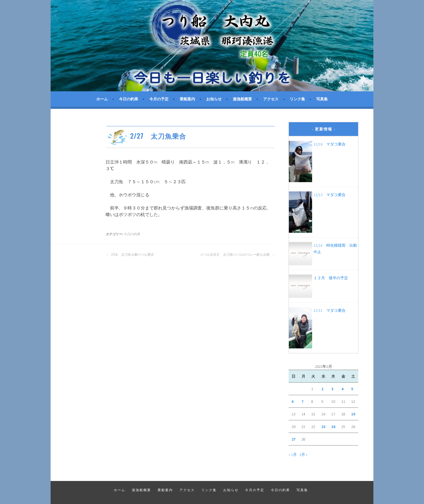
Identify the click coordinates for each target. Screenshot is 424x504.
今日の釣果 (129, 99)
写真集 (322, 99)
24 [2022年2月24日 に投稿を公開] (333, 427)
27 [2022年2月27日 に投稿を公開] (294, 439)
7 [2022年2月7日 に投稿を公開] (302, 401)
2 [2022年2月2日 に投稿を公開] (322, 389)
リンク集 (297, 99)
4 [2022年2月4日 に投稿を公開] (342, 389)
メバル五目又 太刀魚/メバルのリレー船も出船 (237, 255)
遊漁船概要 (242, 99)
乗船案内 (187, 99)
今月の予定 (159, 99)
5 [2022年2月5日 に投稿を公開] (352, 389)
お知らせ (214, 99)
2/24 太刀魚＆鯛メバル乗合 (130, 255)
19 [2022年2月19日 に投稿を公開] (353, 414)
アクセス (271, 99)
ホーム (102, 99)
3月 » (303, 455)
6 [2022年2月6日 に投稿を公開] (293, 401)
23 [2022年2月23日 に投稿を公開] (323, 427)
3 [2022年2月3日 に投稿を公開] (332, 389)
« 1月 (293, 455)
